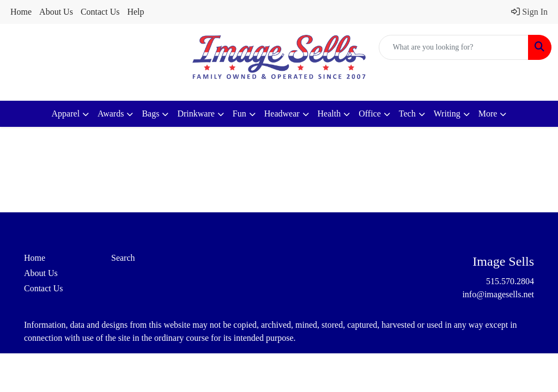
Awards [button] (111, 114)
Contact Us (100, 12)
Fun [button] (239, 114)
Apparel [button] (66, 114)
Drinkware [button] (196, 114)
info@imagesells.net (498, 294)
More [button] (488, 114)
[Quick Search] (454, 47)
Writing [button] (447, 114)
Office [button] (370, 114)
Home (21, 12)
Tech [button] (407, 114)
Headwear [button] (282, 114)
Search (123, 258)
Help (135, 12)
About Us (56, 12)
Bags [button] (150, 114)
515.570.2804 (510, 281)
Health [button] (329, 114)
